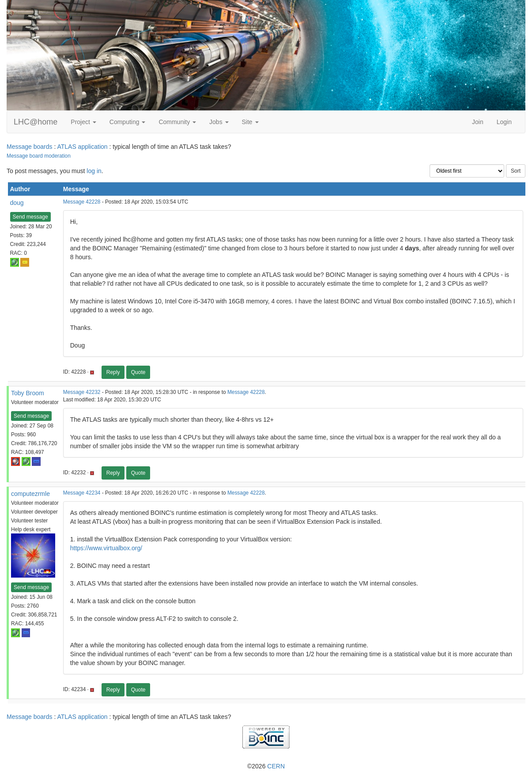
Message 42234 (82, 493)
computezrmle (30, 494)
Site (250, 122)
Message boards (30, 147)
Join (478, 122)
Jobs (219, 122)
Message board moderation (39, 156)
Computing (128, 122)
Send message (30, 217)
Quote (138, 372)
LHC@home (36, 122)
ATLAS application (82, 147)
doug (17, 203)
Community (177, 122)
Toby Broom (28, 393)
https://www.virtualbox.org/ (106, 548)
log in (94, 171)
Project (83, 122)
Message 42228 (82, 202)
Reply (113, 372)
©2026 (266, 766)
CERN (276, 766)
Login (504, 122)
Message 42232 (82, 392)
